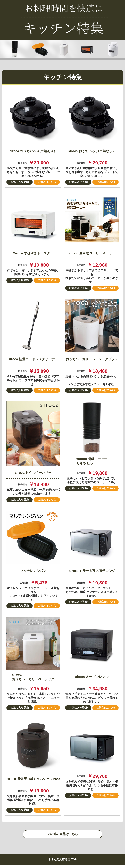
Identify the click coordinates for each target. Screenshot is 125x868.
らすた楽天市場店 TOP (62, 863)
